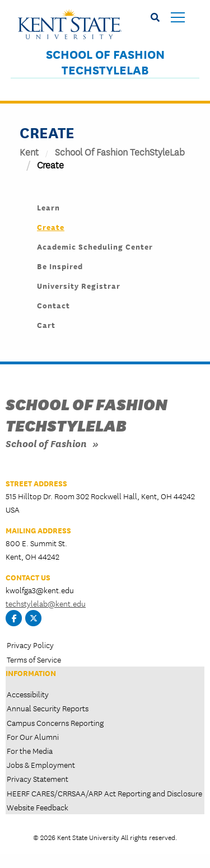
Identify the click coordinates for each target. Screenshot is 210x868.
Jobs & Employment (41, 764)
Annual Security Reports (48, 708)
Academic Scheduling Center (95, 246)
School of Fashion (46, 443)
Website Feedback (38, 807)
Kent (29, 151)
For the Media (30, 750)
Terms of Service (34, 659)
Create (51, 227)
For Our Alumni (33, 736)
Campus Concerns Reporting (55, 722)
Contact (53, 305)
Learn (48, 207)
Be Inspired (60, 266)
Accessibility (28, 694)
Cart (46, 325)
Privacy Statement (38, 778)
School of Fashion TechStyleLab (105, 62)
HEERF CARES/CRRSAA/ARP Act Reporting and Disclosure (104, 793)
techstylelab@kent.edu (46, 603)
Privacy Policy (30, 645)
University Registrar (79, 285)
